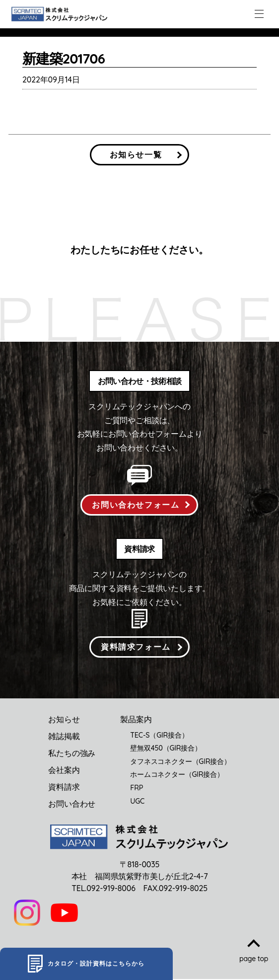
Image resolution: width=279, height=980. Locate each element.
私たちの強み (72, 754)
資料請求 (64, 787)
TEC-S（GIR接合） (159, 736)
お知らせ (64, 720)
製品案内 (136, 720)
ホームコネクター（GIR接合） (177, 775)
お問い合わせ (72, 804)
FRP (137, 788)
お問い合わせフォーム (136, 505)
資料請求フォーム (136, 647)
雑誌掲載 (64, 737)
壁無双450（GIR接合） (166, 749)
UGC (137, 802)
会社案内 (64, 770)
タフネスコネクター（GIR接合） (180, 762)
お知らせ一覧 (136, 154)
